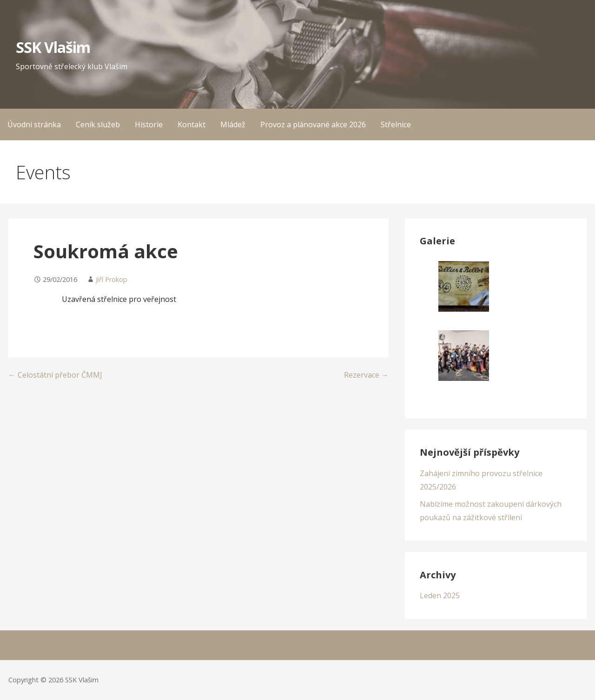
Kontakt (192, 124)
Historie (149, 124)
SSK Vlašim (53, 47)
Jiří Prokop (112, 279)
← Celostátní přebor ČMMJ (55, 375)
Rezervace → (366, 375)
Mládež (233, 124)
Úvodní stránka (34, 124)
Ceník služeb (98, 124)
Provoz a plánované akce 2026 (313, 124)
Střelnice (396, 124)
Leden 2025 (440, 595)
